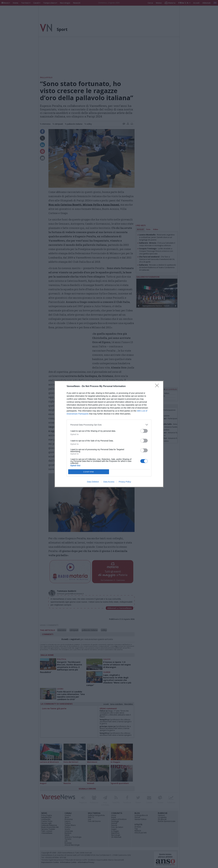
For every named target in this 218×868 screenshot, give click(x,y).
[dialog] (109, 434)
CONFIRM (89, 472)
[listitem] (109, 425)
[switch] (144, 431)
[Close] (158, 386)
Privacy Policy (125, 482)
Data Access (109, 482)
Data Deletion (93, 482)
